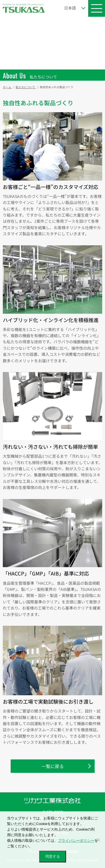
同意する (53, 856)
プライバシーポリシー (76, 841)
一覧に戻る (53, 766)
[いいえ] (98, 840)
